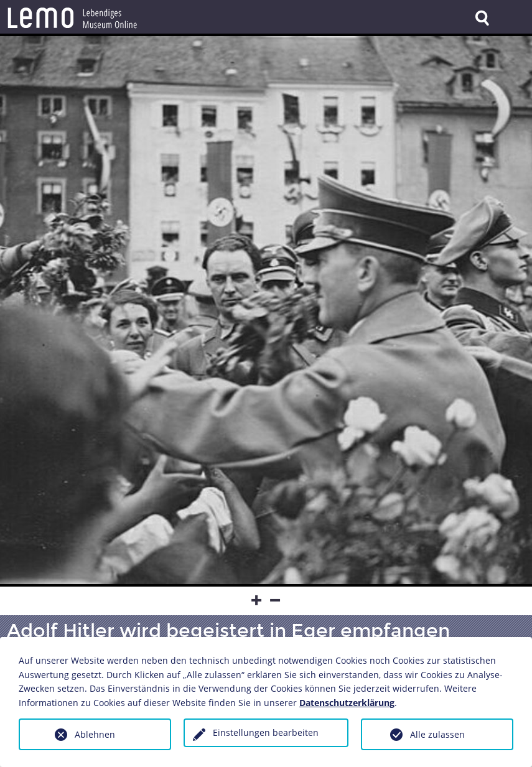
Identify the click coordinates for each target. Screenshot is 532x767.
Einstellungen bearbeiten (266, 732)
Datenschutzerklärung (347, 703)
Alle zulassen (437, 734)
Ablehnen (95, 734)
